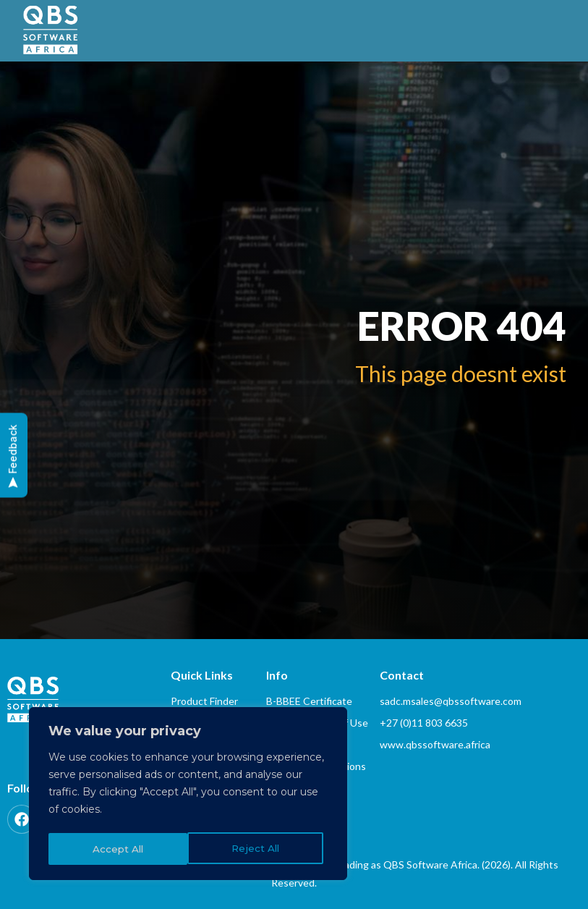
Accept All (259, 849)
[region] (188, 795)
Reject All (116, 849)
